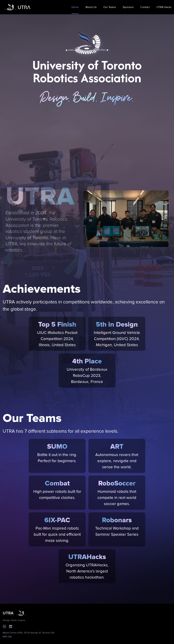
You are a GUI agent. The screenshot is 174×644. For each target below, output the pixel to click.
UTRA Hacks (164, 7)
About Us (91, 7)
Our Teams (110, 7)
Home (75, 7)
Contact (145, 7)
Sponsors (128, 7)
